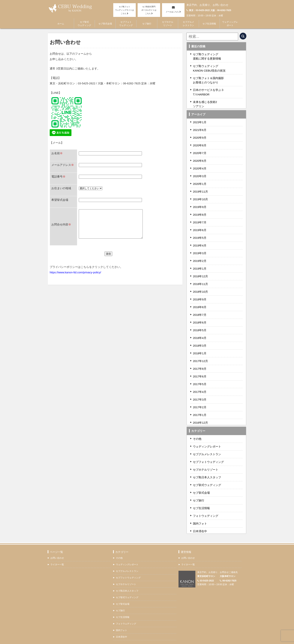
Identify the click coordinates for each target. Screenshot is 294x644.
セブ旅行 (147, 24)
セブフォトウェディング (126, 24)
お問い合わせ (57, 552)
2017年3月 (200, 393)
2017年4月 (200, 386)
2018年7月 (200, 309)
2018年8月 (200, 301)
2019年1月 (200, 263)
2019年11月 (200, 186)
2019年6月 (200, 224)
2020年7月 (200, 147)
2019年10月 (200, 193)
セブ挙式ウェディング (84, 24)
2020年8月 (200, 139)
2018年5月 (200, 324)
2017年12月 (200, 355)
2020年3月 (200, 170)
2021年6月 (200, 124)
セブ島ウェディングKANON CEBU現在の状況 (209, 66)
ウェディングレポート (230, 24)
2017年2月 (200, 401)
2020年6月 (200, 155)
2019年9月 (200, 201)
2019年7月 (200, 216)
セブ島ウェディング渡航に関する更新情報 (207, 56)
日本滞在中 (200, 525)
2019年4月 (200, 239)
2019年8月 (200, 209)
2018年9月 (200, 293)
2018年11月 (200, 278)
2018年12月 (200, 270)
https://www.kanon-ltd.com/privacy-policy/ (75, 282)
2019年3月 (200, 247)
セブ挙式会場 (105, 24)
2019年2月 (200, 255)
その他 (197, 433)
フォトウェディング (206, 510)
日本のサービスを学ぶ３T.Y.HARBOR (208, 88)
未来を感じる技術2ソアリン (205, 99)
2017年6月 (200, 370)
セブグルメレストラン (188, 24)
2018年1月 (200, 347)
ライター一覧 (57, 558)
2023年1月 (200, 116)
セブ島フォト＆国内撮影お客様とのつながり (208, 77)
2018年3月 (200, 340)
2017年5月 (200, 378)
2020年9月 (200, 132)
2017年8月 (200, 363)
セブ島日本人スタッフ (207, 471)
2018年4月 (200, 332)
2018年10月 (200, 286)
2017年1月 (200, 409)
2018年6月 (200, 316)
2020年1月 (200, 178)
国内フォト (200, 517)
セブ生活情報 (209, 24)
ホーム (61, 24)
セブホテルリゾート (168, 24)
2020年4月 (200, 162)
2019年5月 (200, 232)
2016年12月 (200, 417)
